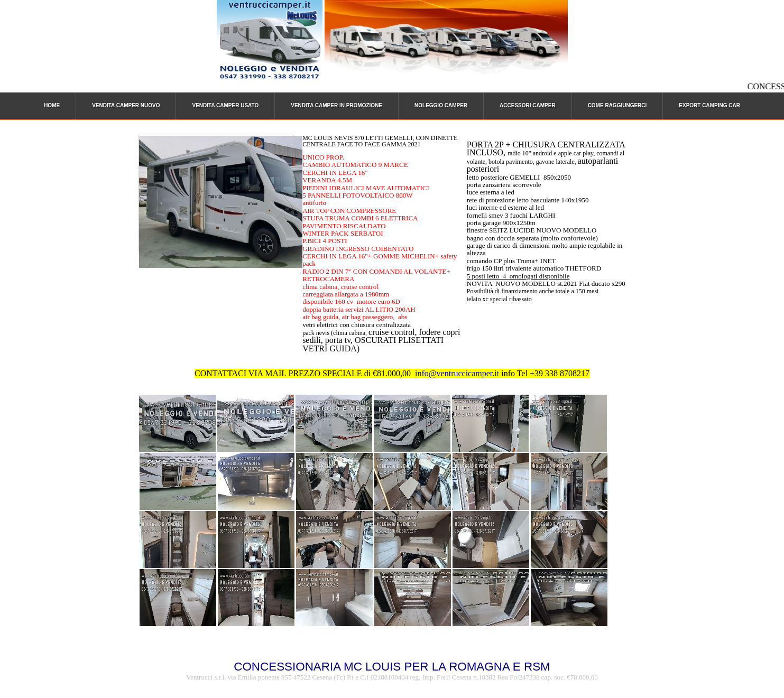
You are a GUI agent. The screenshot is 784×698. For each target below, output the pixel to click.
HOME (52, 105)
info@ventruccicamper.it (457, 373)
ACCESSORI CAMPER (528, 105)
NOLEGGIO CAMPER (441, 105)
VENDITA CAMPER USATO (225, 105)
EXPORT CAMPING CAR (709, 105)
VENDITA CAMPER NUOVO (126, 105)
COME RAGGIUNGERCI (617, 105)
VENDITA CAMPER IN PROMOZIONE (336, 105)
